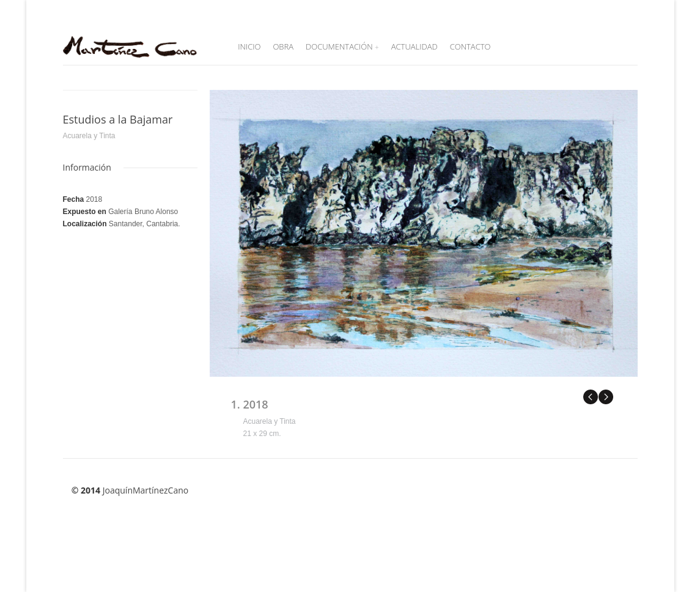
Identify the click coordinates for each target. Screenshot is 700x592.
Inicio (249, 46)
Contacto (470, 46)
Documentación (342, 46)
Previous (590, 397)
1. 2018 (250, 404)
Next (606, 397)
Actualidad (414, 46)
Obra (283, 46)
